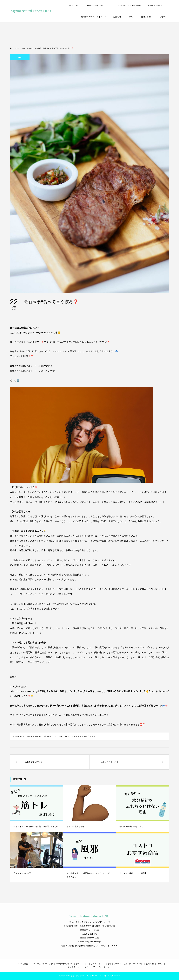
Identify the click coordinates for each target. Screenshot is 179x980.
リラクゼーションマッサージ (128, 6)
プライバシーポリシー (102, 967)
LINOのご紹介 (74, 6)
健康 (75, 736)
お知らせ (117, 17)
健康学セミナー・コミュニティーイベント (124, 964)
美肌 (90, 736)
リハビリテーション (157, 6)
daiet (20, 57)
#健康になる (51, 736)
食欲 (94, 736)
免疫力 (80, 736)
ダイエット (69, 736)
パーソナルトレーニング (98, 6)
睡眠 (36, 736)
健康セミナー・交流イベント (94, 17)
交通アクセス (147, 17)
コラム (131, 17)
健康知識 (30, 736)
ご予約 (163, 17)
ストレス (60, 736)
